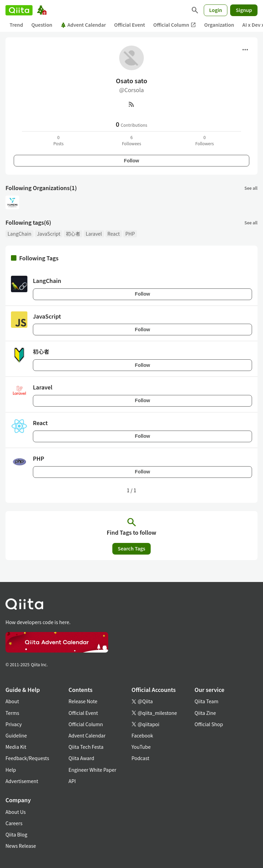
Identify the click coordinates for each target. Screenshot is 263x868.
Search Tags (131, 548)
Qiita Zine (205, 713)
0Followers (204, 140)
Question (42, 25)
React (114, 234)
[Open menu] (245, 50)
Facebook (142, 735)
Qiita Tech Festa (86, 747)
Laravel (94, 234)
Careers (14, 823)
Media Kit (16, 747)
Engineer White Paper (92, 770)
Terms (12, 713)
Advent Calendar (83, 25)
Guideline (16, 735)
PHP (130, 234)
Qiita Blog (16, 834)
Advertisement (22, 781)
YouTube (141, 747)
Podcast (140, 758)
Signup (244, 10)
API (72, 781)
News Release (21, 846)
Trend (16, 25)
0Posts (59, 140)
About (12, 701)
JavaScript (49, 234)
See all (251, 188)
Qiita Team (206, 701)
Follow (131, 161)
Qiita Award (81, 758)
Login (216, 10)
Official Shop (209, 724)
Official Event (129, 25)
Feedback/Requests (27, 758)
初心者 (73, 234)
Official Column (175, 25)
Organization (219, 25)
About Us (16, 812)
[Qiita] (19, 10)
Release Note (83, 701)
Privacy (14, 724)
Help (11, 770)
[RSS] (131, 104)
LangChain (20, 234)
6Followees (131, 140)
